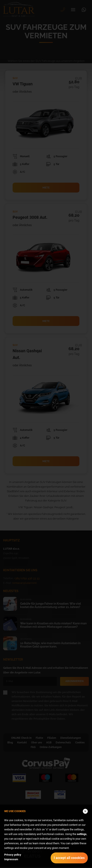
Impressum (11, 859)
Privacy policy (13, 855)
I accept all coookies (69, 858)
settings (82, 834)
